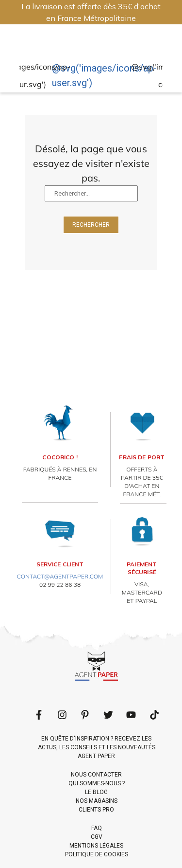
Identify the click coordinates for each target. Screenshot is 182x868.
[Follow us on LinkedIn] (62, 715)
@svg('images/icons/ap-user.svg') (104, 75)
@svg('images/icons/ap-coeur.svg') (26, 76)
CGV (97, 837)
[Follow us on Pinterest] (85, 715)
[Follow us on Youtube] (131, 715)
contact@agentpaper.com (60, 576)
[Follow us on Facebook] (39, 715)
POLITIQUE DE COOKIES (97, 854)
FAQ (97, 828)
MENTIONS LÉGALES (96, 846)
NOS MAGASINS (97, 801)
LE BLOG (96, 792)
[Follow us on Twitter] (108, 715)
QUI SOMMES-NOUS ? (97, 783)
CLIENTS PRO (96, 810)
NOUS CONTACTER (96, 775)
